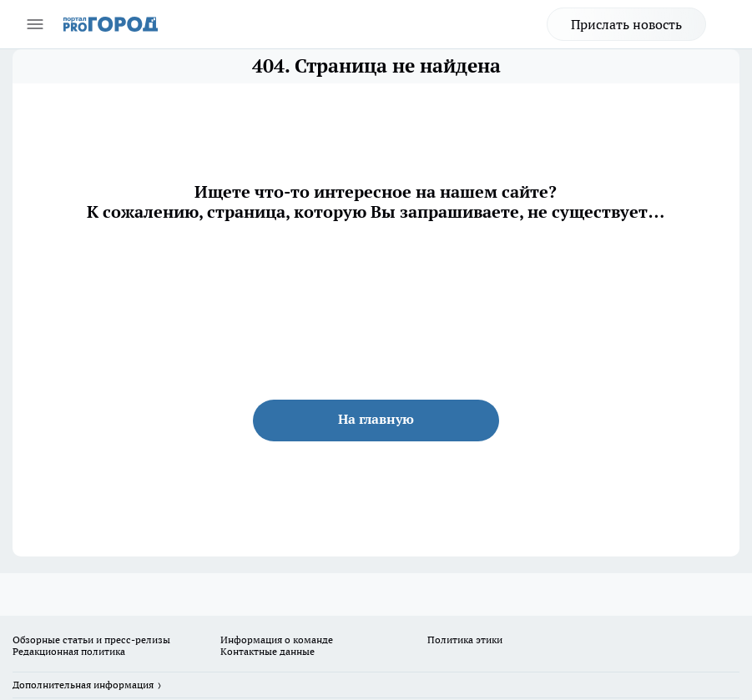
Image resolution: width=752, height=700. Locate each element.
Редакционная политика (69, 651)
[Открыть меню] (35, 24)
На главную (376, 419)
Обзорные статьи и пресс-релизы (91, 640)
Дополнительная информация (83, 685)
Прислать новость (626, 24)
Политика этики (465, 640)
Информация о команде (277, 640)
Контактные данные (267, 651)
